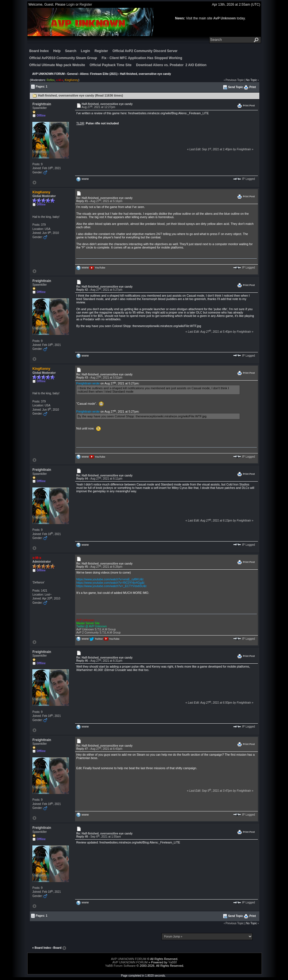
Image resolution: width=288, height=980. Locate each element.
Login (70, 5)
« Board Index (42, 948)
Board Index (39, 51)
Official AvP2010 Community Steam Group (63, 58)
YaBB (172, 962)
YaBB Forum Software (121, 966)
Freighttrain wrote (88, 383)
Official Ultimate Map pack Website (57, 65)
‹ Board (57, 948)
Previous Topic (235, 80)
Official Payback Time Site (110, 65)
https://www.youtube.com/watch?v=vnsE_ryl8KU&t (110, 579)
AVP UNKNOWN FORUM (49, 74)
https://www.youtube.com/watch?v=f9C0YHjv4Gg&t (110, 583)
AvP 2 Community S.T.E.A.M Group (98, 633)
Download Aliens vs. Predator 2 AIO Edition (171, 65)
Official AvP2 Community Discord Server (145, 51)
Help (57, 51)
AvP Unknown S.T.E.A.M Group (96, 629)
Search (71, 51)
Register (86, 5)
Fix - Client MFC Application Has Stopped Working (142, 58)
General (72, 74)
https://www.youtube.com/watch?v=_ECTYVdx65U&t (111, 586)
